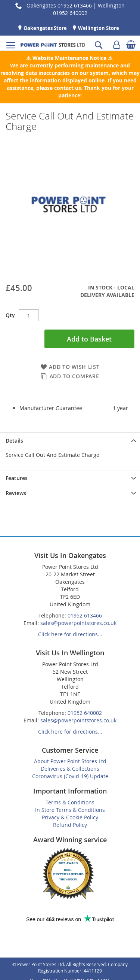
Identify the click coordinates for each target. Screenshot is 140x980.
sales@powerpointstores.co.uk (78, 623)
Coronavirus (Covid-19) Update (70, 776)
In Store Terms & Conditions (70, 810)
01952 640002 (85, 713)
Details (14, 441)
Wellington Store (98, 28)
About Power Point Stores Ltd (70, 761)
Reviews (16, 493)
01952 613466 (85, 615)
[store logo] (53, 45)
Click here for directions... (70, 634)
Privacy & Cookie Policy (70, 817)
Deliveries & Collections (70, 769)
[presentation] (70, 440)
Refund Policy (70, 825)
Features (17, 478)
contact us (68, 88)
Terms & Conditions (70, 802)
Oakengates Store (45, 28)
